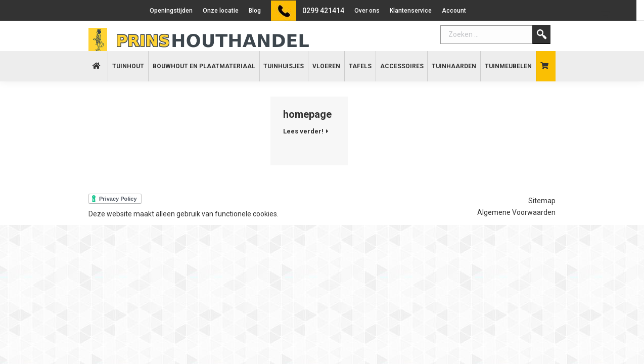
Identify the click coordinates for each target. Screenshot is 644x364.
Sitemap (542, 201)
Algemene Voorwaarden (516, 212)
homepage (307, 114)
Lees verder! (303, 131)
